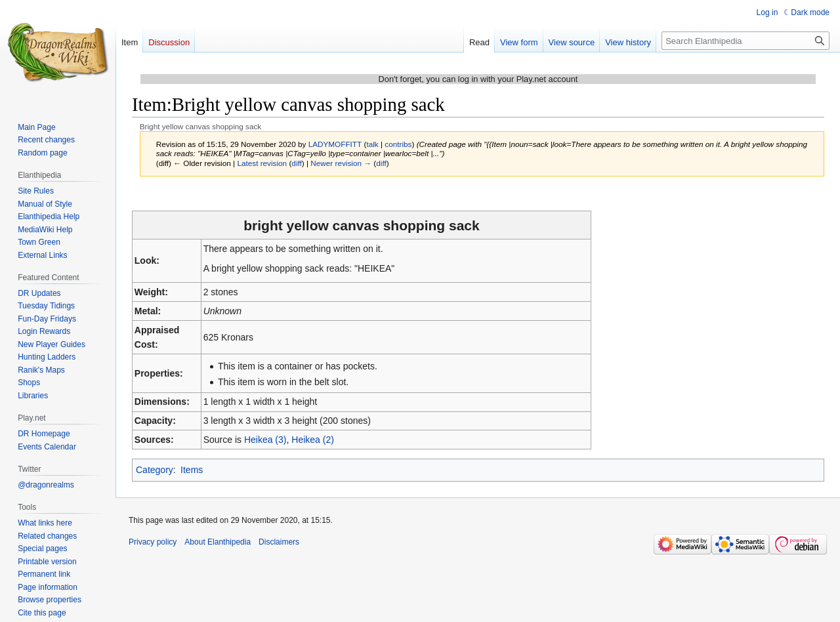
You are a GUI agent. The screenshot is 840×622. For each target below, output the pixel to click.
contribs (398, 144)
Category (155, 470)
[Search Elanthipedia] (745, 41)
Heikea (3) (265, 440)
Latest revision (262, 163)
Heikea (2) (313, 440)
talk (372, 144)
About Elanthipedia (218, 542)
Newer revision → (341, 163)
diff (296, 163)
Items (192, 470)
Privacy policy (153, 542)
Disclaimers (279, 542)
